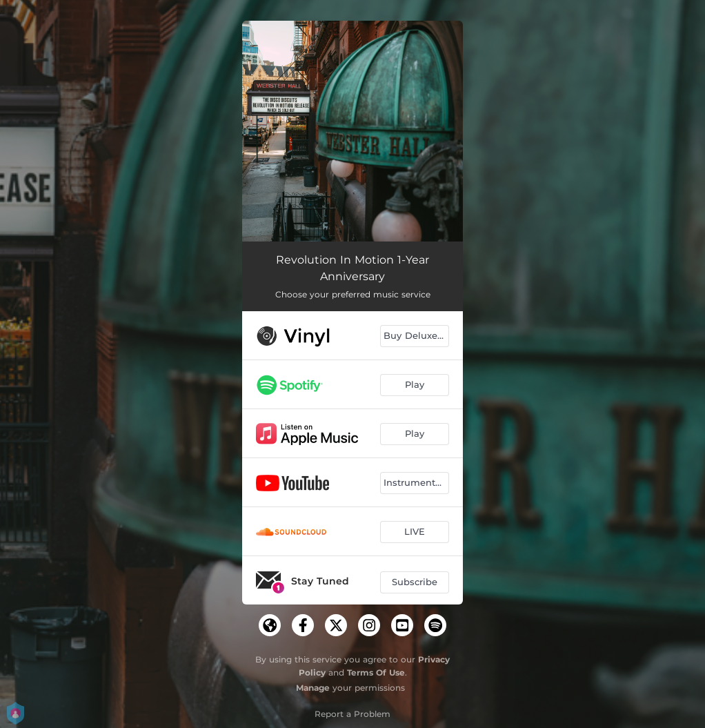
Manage (313, 688)
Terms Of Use (376, 672)
